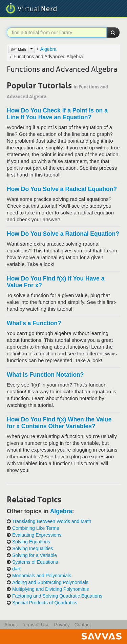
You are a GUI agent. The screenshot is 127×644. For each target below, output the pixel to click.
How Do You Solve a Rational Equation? (63, 234)
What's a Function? (34, 323)
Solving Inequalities (33, 549)
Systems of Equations (35, 562)
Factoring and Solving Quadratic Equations (57, 596)
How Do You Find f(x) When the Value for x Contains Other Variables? (59, 423)
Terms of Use (35, 625)
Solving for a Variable (35, 555)
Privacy (62, 625)
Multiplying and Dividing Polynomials (50, 589)
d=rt (16, 569)
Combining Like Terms (36, 528)
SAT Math (18, 49)
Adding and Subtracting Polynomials (50, 583)
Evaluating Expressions (37, 535)
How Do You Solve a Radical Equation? (62, 189)
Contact (83, 625)
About (11, 625)
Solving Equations (31, 542)
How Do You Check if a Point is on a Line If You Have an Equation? (57, 114)
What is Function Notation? (45, 375)
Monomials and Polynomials (42, 576)
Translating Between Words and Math (52, 522)
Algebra (48, 49)
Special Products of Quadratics (45, 603)
